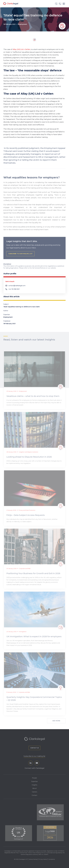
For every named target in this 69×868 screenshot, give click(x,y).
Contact (34, 795)
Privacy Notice (43, 859)
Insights (34, 785)
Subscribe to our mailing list (34, 756)
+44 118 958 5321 (14, 289)
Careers (34, 792)
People (34, 778)
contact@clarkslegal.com (17, 286)
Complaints (52, 859)
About (34, 788)
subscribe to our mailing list (20, 259)
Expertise (34, 781)
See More (56, 721)
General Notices (33, 859)
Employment (22, 24)
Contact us (34, 748)
